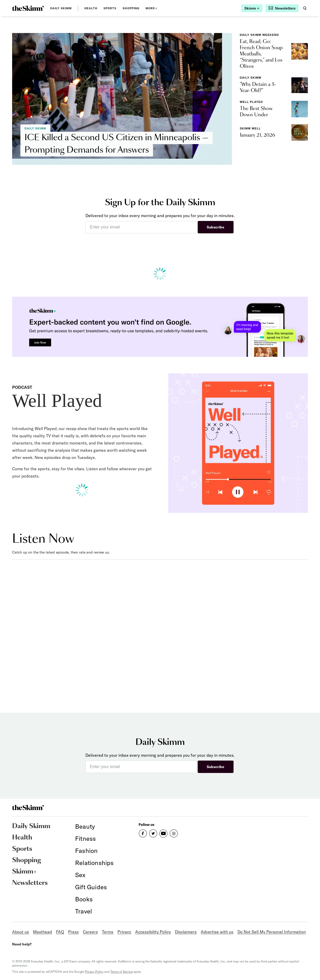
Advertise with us (217, 932)
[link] (28, 8)
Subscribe (215, 227)
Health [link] (91, 8)
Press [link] (73, 932)
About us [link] (21, 932)
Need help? (22, 944)
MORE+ (151, 8)
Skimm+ (24, 872)
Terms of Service (121, 972)
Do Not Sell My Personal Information (272, 932)
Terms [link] (108, 932)
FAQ (60, 932)
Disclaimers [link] (186, 932)
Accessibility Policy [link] (153, 932)
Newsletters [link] (30, 883)
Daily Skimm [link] (61, 8)
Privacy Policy (94, 972)
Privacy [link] (124, 932)
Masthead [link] (42, 932)
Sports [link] (110, 8)
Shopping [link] (131, 8)
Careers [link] (90, 932)
